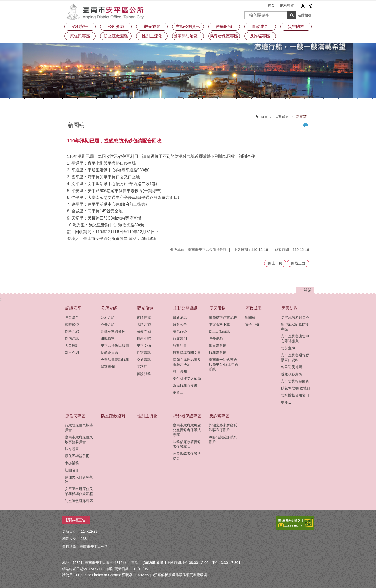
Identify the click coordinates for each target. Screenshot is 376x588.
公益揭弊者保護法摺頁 (187, 456)
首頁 (271, 5)
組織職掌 (108, 338)
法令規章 (72, 449)
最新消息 (180, 317)
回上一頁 (275, 263)
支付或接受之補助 (187, 379)
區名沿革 (72, 317)
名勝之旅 (144, 324)
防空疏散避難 (116, 36)
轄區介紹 (72, 331)
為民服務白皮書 (185, 386)
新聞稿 (301, 117)
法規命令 (180, 331)
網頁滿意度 (218, 346)
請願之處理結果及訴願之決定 (187, 362)
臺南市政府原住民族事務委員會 (79, 439)
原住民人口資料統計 (79, 479)
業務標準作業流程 (223, 317)
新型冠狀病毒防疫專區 (295, 327)
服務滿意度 (218, 353)
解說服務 (144, 374)
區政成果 (260, 27)
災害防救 (296, 27)
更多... (178, 393)
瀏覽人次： (71, 539)
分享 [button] (310, 6)
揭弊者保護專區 (224, 36)
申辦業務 (72, 463)
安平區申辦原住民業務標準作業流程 (79, 491)
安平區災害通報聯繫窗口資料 (295, 358)
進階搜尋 (305, 15)
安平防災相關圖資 (295, 381)
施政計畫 (180, 346)
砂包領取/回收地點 (296, 388)
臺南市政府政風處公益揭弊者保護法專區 (187, 430)
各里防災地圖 (292, 367)
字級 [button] (303, 6)
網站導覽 (287, 5)
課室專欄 (108, 367)
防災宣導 (288, 348)
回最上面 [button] (298, 263)
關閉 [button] (308, 290)
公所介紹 (116, 27)
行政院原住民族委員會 (79, 428)
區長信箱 (216, 338)
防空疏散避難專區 (295, 317)
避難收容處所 (292, 374)
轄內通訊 (72, 338)
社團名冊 (72, 470)
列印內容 (306, 125)
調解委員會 (109, 353)
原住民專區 (80, 36)
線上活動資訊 (219, 331)
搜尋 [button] (292, 15)
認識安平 (80, 27)
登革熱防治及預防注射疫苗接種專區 (189, 36)
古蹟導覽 (144, 317)
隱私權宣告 (76, 520)
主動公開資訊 (188, 27)
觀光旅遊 (152, 27)
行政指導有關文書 (187, 353)
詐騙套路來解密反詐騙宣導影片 (223, 428)
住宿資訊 (144, 353)
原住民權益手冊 (77, 456)
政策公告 (180, 324)
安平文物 (144, 346)
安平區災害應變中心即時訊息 (295, 339)
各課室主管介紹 (113, 331)
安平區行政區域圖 (115, 346)
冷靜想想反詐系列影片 (223, 439)
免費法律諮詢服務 (115, 360)
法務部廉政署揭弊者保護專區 (187, 444)
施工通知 (180, 372)
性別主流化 (152, 36)
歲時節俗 (72, 324)
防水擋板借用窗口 (295, 395)
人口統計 (72, 346)
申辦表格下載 (219, 324)
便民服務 (224, 27)
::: (69, 113)
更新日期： (71, 531)
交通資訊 (144, 360)
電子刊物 (252, 324)
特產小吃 (144, 338)
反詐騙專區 (260, 36)
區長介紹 (108, 324)
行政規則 (180, 338)
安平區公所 (106, 11)
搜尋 (248, 14)
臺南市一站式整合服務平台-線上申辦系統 (224, 364)
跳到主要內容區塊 (3, 3)
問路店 (142, 367)
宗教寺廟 (144, 331)
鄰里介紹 (72, 353)
